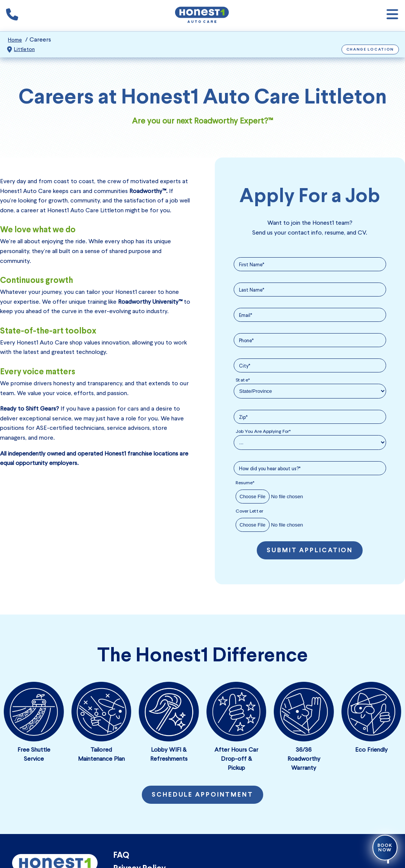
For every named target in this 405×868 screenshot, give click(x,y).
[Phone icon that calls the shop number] (12, 16)
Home (15, 40)
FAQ (121, 856)
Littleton (24, 49)
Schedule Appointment (202, 795)
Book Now (385, 848)
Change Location (370, 50)
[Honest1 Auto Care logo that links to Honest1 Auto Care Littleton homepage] (202, 16)
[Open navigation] (392, 16)
